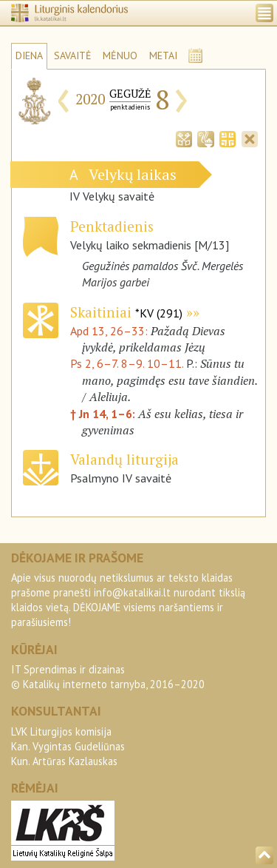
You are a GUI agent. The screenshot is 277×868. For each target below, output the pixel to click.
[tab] (184, 138)
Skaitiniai (126, 312)
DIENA (29, 55)
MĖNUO (120, 55)
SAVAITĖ (73, 55)
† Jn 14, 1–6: (104, 414)
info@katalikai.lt (132, 592)
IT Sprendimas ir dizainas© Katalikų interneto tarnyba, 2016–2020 (108, 677)
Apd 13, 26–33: (110, 331)
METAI (163, 55)
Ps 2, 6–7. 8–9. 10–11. (127, 363)
